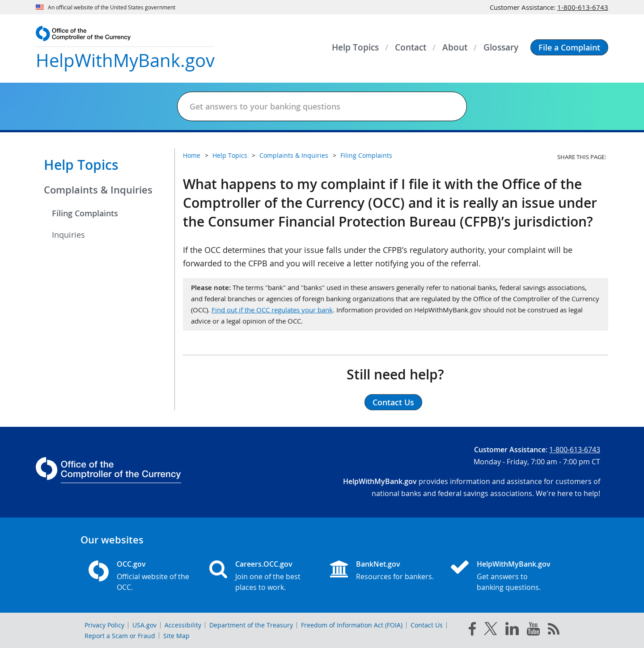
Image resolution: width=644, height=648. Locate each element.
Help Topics (81, 165)
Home (192, 155)
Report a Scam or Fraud (120, 636)
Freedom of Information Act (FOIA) (352, 625)
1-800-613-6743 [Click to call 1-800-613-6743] (583, 7)
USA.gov (144, 625)
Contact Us (427, 625)
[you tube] (533, 631)
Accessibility (183, 625)
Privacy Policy (104, 625)
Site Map (176, 636)
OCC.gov (131, 564)
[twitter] (491, 631)
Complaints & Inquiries (98, 190)
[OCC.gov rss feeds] (554, 631)
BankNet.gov (378, 564)
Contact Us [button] (393, 402)
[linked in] (512, 630)
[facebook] (472, 631)
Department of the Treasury (251, 625)
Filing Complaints (85, 213)
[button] (569, 47)
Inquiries (68, 235)
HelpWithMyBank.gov (514, 564)
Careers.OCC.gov (264, 564)
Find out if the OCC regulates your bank (272, 310)
